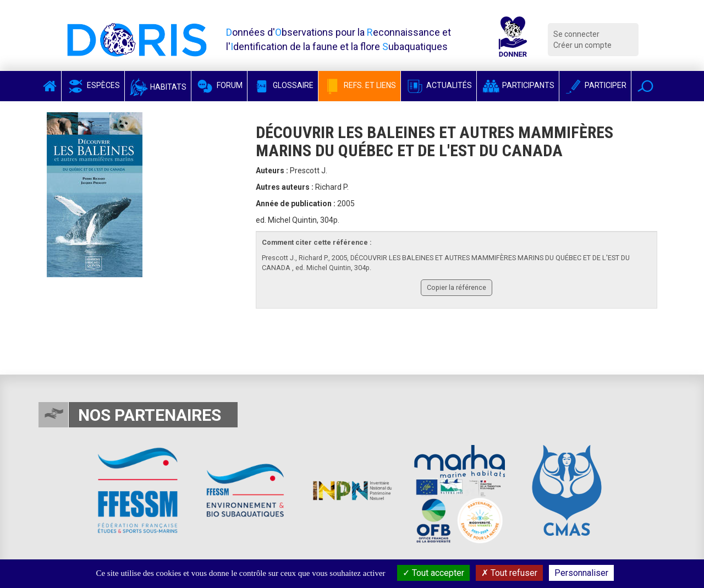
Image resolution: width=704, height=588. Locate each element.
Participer (595, 85)
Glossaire (283, 85)
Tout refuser (509, 573)
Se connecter (576, 34)
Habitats (158, 87)
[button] (645, 86)
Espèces (93, 85)
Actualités (439, 85)
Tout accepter (433, 573)
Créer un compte (582, 45)
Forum (219, 85)
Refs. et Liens (359, 85)
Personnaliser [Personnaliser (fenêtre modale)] (581, 573)
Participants (518, 85)
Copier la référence (457, 287)
